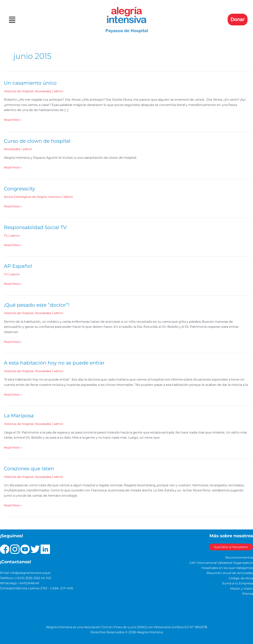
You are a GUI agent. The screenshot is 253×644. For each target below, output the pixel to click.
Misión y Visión (242, 588)
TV (6, 235)
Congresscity (20, 188)
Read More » (14, 119)
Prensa (248, 593)
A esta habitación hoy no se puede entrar (56, 363)
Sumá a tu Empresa (238, 583)
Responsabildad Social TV (37, 227)
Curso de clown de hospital (38, 141)
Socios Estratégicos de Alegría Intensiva (35, 197)
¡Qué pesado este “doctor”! (38, 305)
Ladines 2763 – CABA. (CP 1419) (52, 588)
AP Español (18, 266)
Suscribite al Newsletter (227, 547)
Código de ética (241, 578)
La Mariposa (19, 415)
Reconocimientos (239, 557)
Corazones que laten (30, 468)
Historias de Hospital (20, 91)
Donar (238, 20)
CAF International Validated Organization (221, 562)
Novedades (46, 91)
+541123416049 (30, 583)
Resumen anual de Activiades (230, 573)
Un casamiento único (31, 83)
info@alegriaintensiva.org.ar (32, 573)
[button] (45, 20)
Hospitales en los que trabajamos (227, 568)
